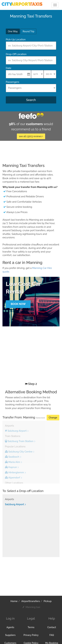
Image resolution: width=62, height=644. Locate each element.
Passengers (12, 82)
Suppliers (10, 635)
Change (53, 418)
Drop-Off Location (16, 54)
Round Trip (28, 31)
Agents (10, 627)
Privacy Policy (31, 635)
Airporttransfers (31, 601)
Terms (31, 627)
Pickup (48, 601)
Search (31, 100)
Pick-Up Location (16, 39)
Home (14, 601)
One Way (13, 31)
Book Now (18, 304)
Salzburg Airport (14, 504)
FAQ (52, 635)
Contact (52, 627)
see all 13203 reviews (31, 136)
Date (9, 68)
